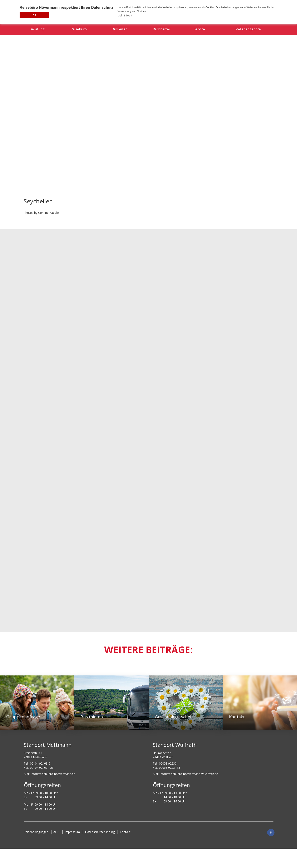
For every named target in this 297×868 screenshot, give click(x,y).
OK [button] (34, 15)
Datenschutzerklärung (100, 832)
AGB (57, 832)
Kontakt (125, 832)
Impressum (72, 832)
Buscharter (162, 53)
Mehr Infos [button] (125, 16)
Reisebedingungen (36, 832)
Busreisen (120, 53)
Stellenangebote (248, 53)
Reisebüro (79, 53)
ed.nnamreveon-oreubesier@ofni (53, 774)
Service (199, 53)
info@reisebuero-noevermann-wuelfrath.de (189, 774)
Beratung (37, 53)
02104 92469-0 (40, 763)
